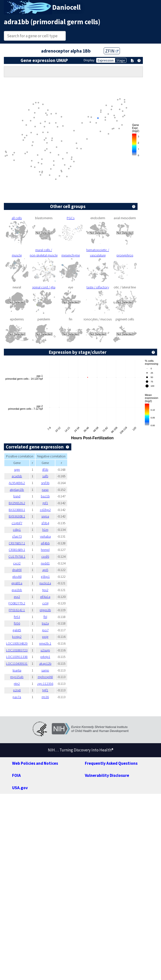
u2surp (45, 650)
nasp (45, 490)
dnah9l (17, 570)
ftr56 (17, 623)
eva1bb (17, 590)
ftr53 (17, 617)
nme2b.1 (45, 643)
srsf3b (45, 483)
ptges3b (45, 610)
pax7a (17, 697)
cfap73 (17, 536)
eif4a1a (45, 597)
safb (45, 476)
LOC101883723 (17, 650)
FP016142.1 (17, 610)
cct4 (45, 603)
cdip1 (17, 530)
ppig (45, 637)
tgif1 (45, 690)
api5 (45, 570)
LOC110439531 (17, 664)
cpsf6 (45, 556)
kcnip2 (17, 637)
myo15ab (17, 677)
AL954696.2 (17, 483)
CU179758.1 (17, 556)
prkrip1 (45, 657)
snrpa (45, 516)
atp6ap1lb (17, 490)
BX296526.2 (17, 503)
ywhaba (45, 536)
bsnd (17, 496)
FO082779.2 (17, 603)
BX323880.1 (17, 510)
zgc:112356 (45, 684)
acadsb (17, 476)
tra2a (45, 623)
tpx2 (45, 590)
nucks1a (45, 583)
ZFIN (112, 51)
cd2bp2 (45, 510)
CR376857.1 (17, 543)
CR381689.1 (17, 550)
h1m (45, 530)
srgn (17, 470)
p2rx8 (17, 690)
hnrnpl (45, 550)
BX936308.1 (17, 516)
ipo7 (45, 630)
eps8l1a (17, 583)
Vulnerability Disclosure (107, 775)
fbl (45, 617)
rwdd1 (45, 563)
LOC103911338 (17, 657)
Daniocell (66, 7)
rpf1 (45, 503)
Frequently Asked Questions (111, 763)
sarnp (45, 670)
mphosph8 (45, 677)
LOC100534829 (17, 643)
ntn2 (17, 684)
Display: (89, 60)
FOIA (16, 775)
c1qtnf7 (17, 523)
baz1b (45, 496)
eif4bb (45, 543)
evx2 (17, 597)
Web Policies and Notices (35, 763)
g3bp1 (45, 577)
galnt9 (17, 630)
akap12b (45, 664)
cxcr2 (17, 563)
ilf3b (45, 470)
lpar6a (17, 670)
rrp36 (45, 697)
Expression (106, 60)
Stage (121, 60)
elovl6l (17, 577)
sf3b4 (45, 523)
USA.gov (20, 788)
